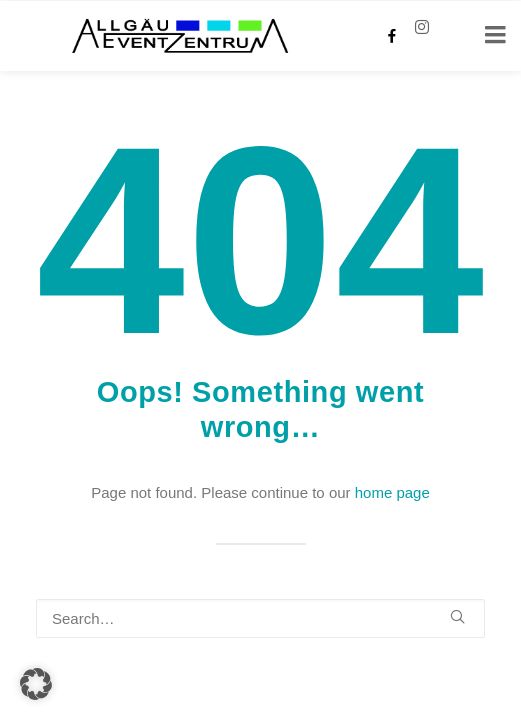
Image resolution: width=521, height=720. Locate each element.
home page (392, 492)
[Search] (260, 618)
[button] (457, 616)
